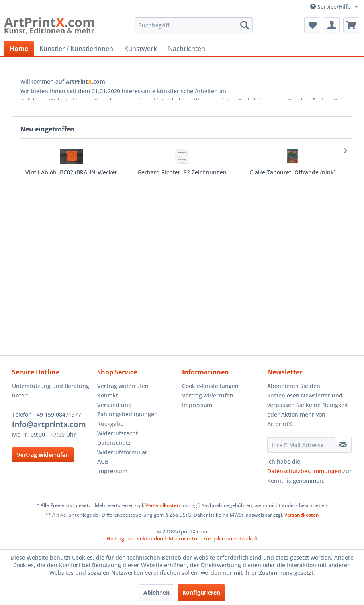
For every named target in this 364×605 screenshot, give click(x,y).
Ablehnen (157, 592)
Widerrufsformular (122, 452)
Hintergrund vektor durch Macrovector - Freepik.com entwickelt (182, 538)
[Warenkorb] (351, 25)
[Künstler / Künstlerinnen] (76, 49)
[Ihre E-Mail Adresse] (301, 445)
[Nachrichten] (187, 49)
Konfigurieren (201, 592)
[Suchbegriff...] (194, 25)
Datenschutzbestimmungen (304, 471)
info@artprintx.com (49, 424)
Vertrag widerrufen (43, 455)
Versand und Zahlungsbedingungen (127, 410)
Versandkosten (163, 505)
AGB (103, 461)
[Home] (19, 49)
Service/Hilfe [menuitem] (331, 7)
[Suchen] (245, 25)
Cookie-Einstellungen (210, 386)
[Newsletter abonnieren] (343, 445)
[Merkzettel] (312, 25)
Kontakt (108, 395)
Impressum (112, 471)
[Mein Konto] (332, 25)
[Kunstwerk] (141, 49)
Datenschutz (114, 443)
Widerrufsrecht (117, 433)
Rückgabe (110, 424)
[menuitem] (194, 25)
